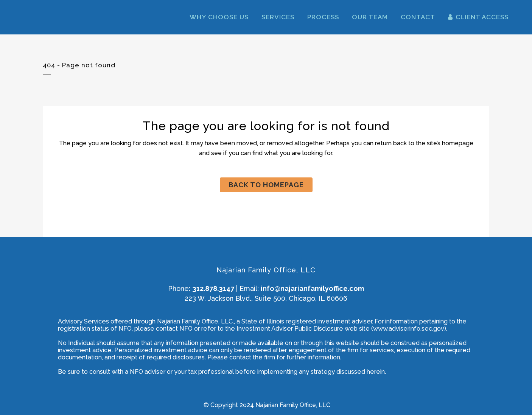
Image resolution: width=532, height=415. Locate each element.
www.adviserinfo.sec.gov (409, 329)
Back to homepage (266, 185)
